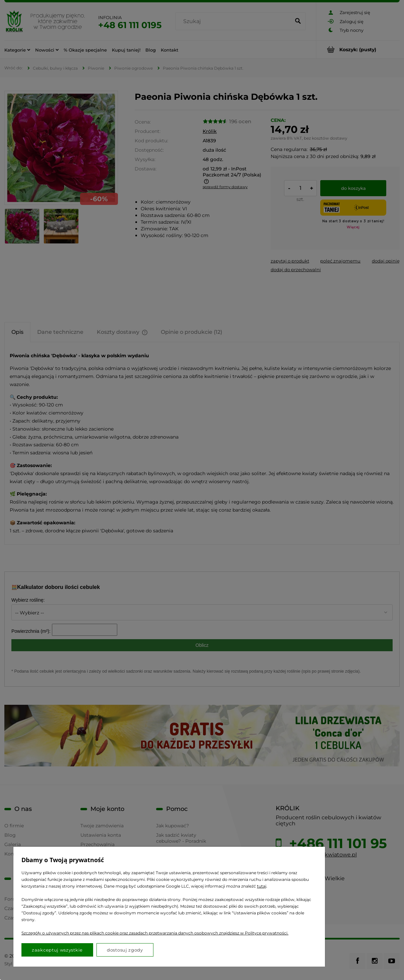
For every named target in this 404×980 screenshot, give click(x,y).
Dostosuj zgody (125, 950)
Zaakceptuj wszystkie (57, 950)
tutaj (262, 886)
